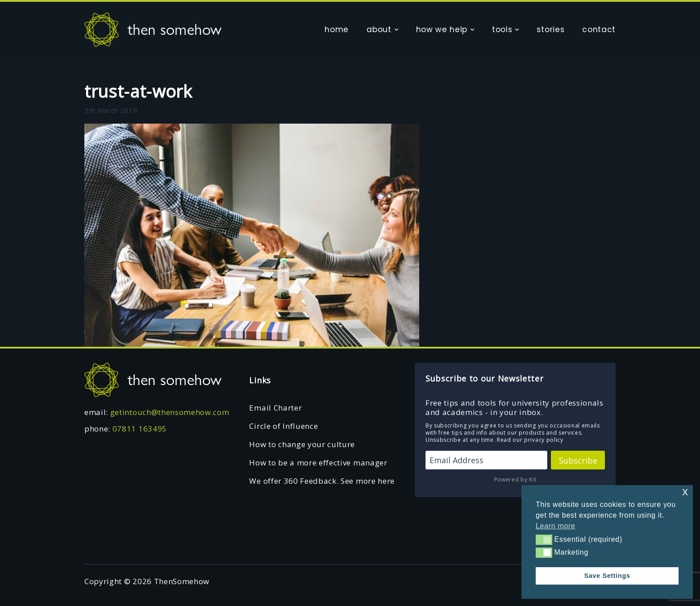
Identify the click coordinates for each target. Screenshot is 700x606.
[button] (544, 540)
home (337, 29)
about (379, 29)
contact (599, 29)
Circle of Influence (283, 426)
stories (550, 29)
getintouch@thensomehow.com (170, 412)
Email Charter (275, 408)
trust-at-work (138, 91)
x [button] (685, 492)
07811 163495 (140, 429)
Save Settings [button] (607, 576)
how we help (442, 29)
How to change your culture (302, 444)
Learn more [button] (556, 526)
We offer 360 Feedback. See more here (322, 481)
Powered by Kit (515, 479)
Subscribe (578, 461)
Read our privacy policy (530, 440)
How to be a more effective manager (318, 463)
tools (502, 29)
